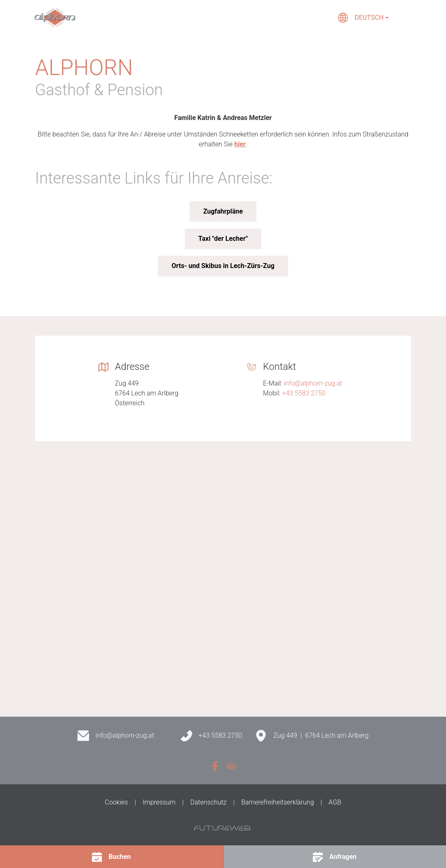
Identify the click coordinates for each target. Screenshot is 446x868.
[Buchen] (111, 857)
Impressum (159, 802)
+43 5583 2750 (304, 393)
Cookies (116, 802)
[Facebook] (215, 766)
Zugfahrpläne (223, 211)
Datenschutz (209, 802)
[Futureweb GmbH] (222, 828)
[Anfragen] (335, 857)
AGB (335, 802)
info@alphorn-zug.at (313, 383)
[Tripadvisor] (231, 766)
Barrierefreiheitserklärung (277, 802)
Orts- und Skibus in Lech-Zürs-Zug (223, 266)
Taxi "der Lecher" (223, 239)
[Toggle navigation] (406, 18)
